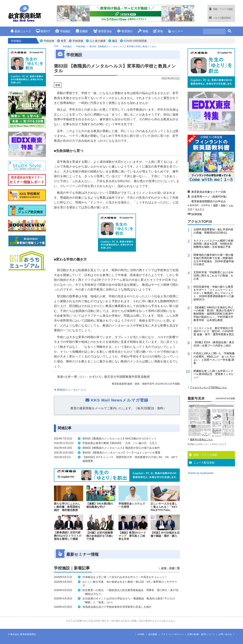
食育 (63, 41)
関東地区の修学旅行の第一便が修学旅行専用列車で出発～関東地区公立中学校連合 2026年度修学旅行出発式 (214, 260)
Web (223, 205)
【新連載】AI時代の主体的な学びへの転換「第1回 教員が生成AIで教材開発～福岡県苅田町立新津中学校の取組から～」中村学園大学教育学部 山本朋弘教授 (214, 314)
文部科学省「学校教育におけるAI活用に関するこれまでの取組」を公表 (213, 276)
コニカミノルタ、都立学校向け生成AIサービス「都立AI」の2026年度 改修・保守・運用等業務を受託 (214, 331)
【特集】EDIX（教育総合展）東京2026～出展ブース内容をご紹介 (214, 344)
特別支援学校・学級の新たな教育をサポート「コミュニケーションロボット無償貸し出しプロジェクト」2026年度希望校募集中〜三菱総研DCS (214, 293)
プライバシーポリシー (172, 634)
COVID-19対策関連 (135, 41)
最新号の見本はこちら (201, 439)
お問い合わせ (225, 634)
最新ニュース (21, 31)
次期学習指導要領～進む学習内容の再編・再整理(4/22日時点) (213, 231)
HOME (141, 634)
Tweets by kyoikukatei (200, 473)
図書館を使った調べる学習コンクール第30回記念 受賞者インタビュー (214, 374)
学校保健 (78, 41)
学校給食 (49, 41)
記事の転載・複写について (201, 634)
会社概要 (153, 634)
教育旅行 (125, 31)
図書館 (82, 31)
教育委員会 (103, 31)
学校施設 (63, 31)
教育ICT (43, 31)
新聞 (215, 205)
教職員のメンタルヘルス (70, 390)
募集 (158, 31)
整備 (143, 31)
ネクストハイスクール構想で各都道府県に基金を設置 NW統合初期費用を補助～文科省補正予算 (213, 244)
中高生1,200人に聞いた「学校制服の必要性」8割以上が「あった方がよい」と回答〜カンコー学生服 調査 (214, 358)
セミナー (176, 31)
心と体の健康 (98, 41)
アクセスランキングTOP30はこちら (208, 387)
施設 (115, 41)
